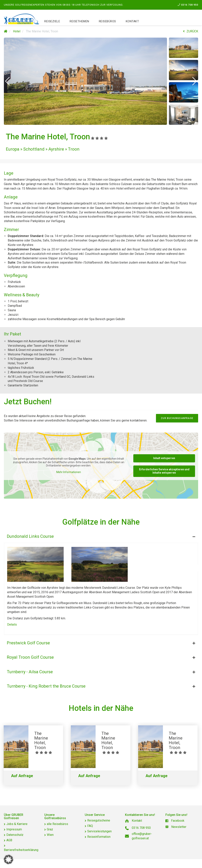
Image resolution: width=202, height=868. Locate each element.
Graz (50, 829)
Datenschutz (15, 835)
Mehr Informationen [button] (69, 472)
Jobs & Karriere (17, 824)
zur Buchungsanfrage (177, 418)
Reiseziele (52, 21)
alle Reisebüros (57, 824)
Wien (50, 835)
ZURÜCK (191, 31)
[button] (7, 81)
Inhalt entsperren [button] (164, 458)
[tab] (101, 535)
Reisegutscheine (99, 820)
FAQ (90, 826)
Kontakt (132, 21)
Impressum (14, 829)
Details (12, 624)
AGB (9, 840)
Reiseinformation (99, 837)
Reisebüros (107, 21)
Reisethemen (79, 21)
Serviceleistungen (99, 831)
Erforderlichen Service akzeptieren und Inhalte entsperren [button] (164, 471)
